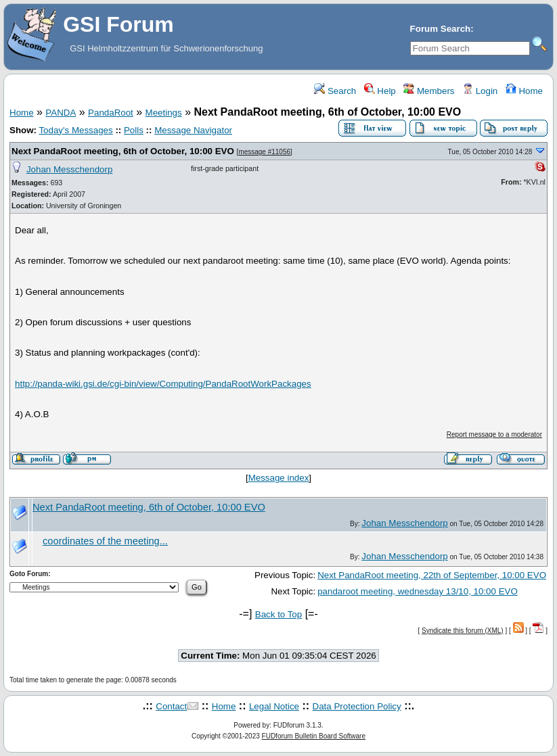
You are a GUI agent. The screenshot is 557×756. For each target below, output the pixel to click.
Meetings (164, 113)
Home (524, 91)
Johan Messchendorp (69, 169)
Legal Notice (274, 706)
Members (429, 91)
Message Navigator (193, 130)
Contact (171, 706)
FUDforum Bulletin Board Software (314, 736)
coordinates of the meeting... (105, 541)
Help (380, 91)
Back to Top (278, 614)
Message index (279, 478)
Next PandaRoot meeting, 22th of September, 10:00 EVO (432, 575)
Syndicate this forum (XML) (463, 631)
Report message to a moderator (494, 434)
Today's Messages (75, 130)
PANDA (61, 113)
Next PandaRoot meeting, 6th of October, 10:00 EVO (123, 151)
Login (480, 91)
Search (335, 91)
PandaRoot (111, 113)
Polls (134, 130)
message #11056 (264, 152)
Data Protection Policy (357, 706)
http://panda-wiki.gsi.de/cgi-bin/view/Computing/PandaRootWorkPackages (163, 384)
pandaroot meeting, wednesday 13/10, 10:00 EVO (418, 591)
